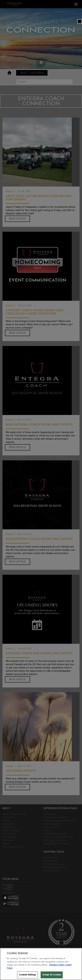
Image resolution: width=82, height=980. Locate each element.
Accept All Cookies (52, 975)
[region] (41, 964)
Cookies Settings (27, 975)
